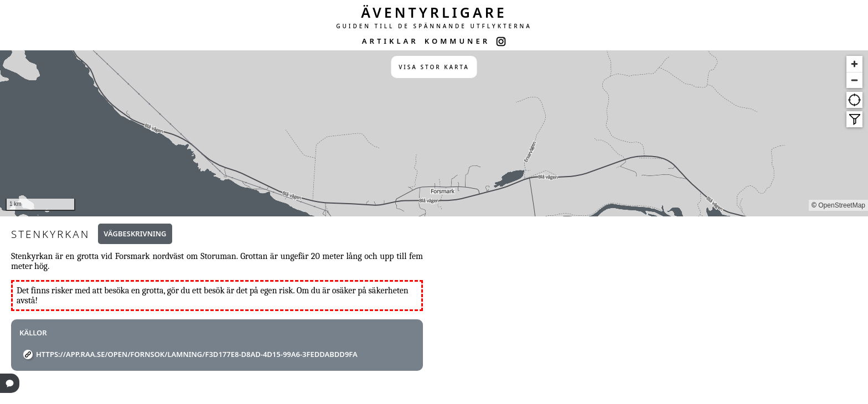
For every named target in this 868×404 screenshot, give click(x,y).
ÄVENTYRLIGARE (434, 12)
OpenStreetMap (842, 205)
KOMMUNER (457, 41)
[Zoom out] (854, 80)
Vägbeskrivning (135, 234)
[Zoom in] (854, 64)
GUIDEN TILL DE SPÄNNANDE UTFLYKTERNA (434, 26)
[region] (434, 133)
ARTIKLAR (390, 41)
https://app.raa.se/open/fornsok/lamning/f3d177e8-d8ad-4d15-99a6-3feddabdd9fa (197, 354)
